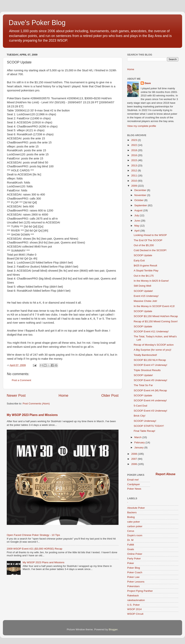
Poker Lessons (136, 582)
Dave (148, 83)
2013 (135, 165)
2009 (135, 186)
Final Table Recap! (145, 431)
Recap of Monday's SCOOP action (154, 345)
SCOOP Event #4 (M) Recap (150, 390)
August (139, 210)
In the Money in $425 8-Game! (151, 281)
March (138, 437)
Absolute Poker (136, 508)
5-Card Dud (140, 406)
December (141, 190)
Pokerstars (133, 586)
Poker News (134, 489)
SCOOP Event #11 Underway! (151, 331)
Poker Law (133, 577)
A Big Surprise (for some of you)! (153, 350)
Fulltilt (131, 545)
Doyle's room (135, 535)
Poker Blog (134, 568)
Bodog (131, 517)
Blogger (113, 629)
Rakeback (133, 596)
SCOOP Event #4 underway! (150, 400)
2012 (135, 170)
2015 (135, 160)
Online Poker (135, 554)
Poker (131, 563)
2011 (135, 176)
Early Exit (139, 261)
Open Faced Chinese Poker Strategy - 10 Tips (33, 535)
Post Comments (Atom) (36, 404)
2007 (135, 459)
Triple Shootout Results (147, 370)
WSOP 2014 (134, 609)
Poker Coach (135, 572)
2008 (135, 454)
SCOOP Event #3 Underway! (151, 411)
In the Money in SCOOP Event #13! (154, 306)
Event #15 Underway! (146, 296)
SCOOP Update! (143, 291)
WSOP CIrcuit (135, 614)
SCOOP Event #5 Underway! (151, 380)
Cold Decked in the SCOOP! (150, 250)
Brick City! (140, 416)
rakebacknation (136, 600)
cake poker (134, 522)
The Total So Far (143, 385)
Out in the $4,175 (144, 276)
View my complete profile (142, 126)
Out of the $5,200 (144, 245)
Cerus (131, 531)
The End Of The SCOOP (148, 240)
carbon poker (135, 526)
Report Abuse (166, 474)
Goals (131, 549)
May (137, 226)
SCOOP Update (143, 255)
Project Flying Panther (140, 591)
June (137, 221)
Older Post (110, 395)
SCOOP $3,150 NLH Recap (150, 360)
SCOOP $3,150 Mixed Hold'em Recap (156, 316)
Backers (132, 512)
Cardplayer (134, 484)
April (137, 231)
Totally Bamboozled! (145, 355)
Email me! (133, 480)
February (140, 442)
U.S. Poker (133, 605)
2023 (135, 140)
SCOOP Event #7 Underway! (151, 365)
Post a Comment (21, 380)
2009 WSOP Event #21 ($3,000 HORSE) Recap (34, 549)
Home (63, 395)
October (139, 200)
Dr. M (130, 540)
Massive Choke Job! (145, 301)
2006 (135, 464)
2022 (135, 145)
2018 (135, 150)
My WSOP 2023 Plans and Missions (32, 415)
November (141, 195)
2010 (135, 181)
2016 (135, 155)
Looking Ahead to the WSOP (150, 235)
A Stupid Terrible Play (146, 271)
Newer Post (16, 395)
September (141, 205)
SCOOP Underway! (145, 421)
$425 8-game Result (145, 266)
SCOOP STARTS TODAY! (149, 426)
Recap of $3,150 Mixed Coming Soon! (156, 321)
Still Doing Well (143, 286)
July (137, 215)
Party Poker (134, 559)
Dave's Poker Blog (37, 23)
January (139, 447)
